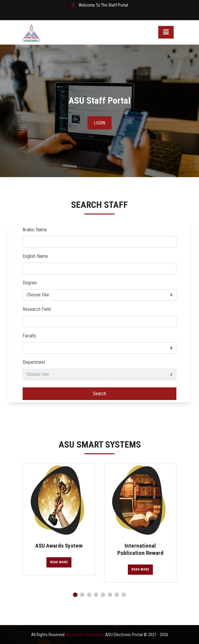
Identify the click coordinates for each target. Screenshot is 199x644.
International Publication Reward (140, 549)
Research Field (37, 309)
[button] (75, 595)
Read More (59, 562)
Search (99, 394)
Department (34, 362)
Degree (30, 283)
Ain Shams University (84, 635)
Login (100, 123)
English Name (35, 256)
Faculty (29, 336)
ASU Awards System (59, 546)
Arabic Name (35, 230)
